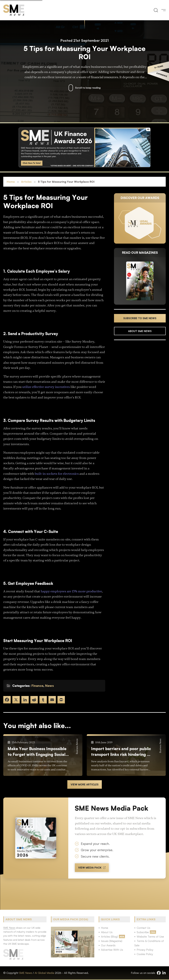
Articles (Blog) (109, 937)
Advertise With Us (112, 950)
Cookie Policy (145, 954)
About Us (107, 932)
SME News (26, 973)
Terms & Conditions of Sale (149, 943)
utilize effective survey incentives (46, 387)
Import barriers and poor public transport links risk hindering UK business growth (122, 752)
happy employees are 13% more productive (71, 591)
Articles (26, 182)
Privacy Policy (145, 950)
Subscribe (143, 932)
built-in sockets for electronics (57, 474)
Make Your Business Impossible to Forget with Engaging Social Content (37, 752)
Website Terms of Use (150, 937)
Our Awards (108, 945)
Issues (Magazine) (112, 941)
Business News (160, 746)
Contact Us (143, 928)
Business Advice (77, 746)
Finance (37, 686)
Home (11, 182)
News (49, 686)
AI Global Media (44, 973)
